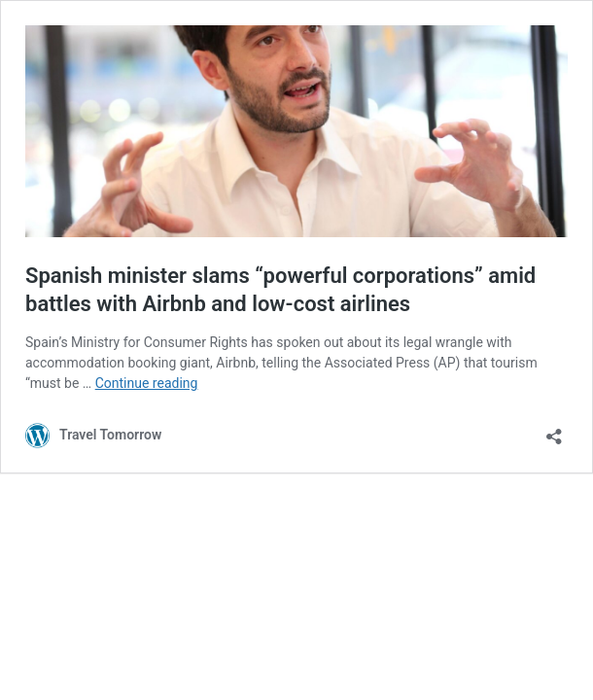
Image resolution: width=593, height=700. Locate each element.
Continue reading (147, 383)
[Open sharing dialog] (554, 430)
